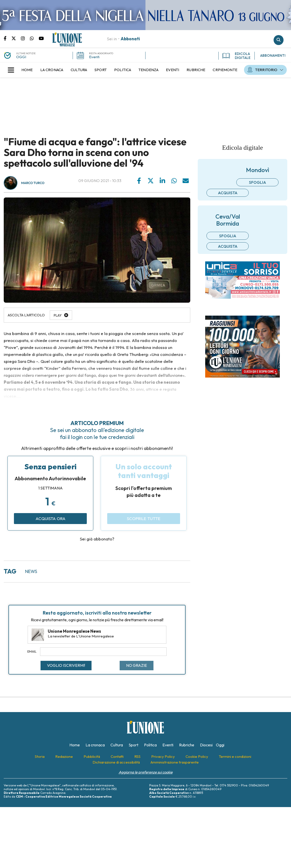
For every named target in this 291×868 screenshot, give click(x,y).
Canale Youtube (41, 38)
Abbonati (130, 39)
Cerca (279, 40)
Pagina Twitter (16, 38)
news (31, 571)
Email (32, 651)
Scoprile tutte (144, 518)
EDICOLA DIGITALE (236, 56)
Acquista (228, 193)
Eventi (94, 57)
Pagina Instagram (25, 38)
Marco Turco (33, 183)
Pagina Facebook (8, 38)
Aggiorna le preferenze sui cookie (146, 772)
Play (58, 315)
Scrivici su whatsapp (34, 38)
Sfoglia (258, 182)
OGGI (21, 57)
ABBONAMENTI (273, 55)
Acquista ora (50, 518)
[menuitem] (27, 70)
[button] (11, 70)
